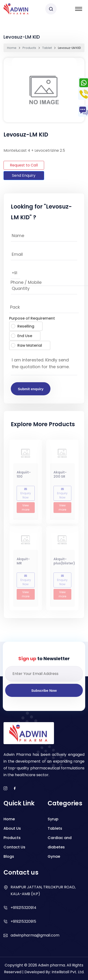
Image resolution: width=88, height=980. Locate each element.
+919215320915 (23, 921)
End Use (22, 336)
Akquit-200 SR (60, 476)
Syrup (53, 819)
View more (26, 509)
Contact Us (14, 847)
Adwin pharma (52, 965)
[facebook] (15, 789)
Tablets (55, 828)
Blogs (9, 856)
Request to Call (24, 165)
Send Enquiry (24, 175)
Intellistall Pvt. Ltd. (68, 972)
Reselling (23, 326)
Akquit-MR (23, 562)
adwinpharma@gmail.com (35, 935)
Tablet (47, 48)
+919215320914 (23, 908)
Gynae (54, 856)
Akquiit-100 (24, 476)
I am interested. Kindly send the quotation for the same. (44, 365)
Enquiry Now (26, 495)
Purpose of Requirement (32, 318)
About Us (12, 828)
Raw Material (27, 345)
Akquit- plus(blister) (64, 562)
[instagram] (5, 789)
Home (12, 48)
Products (29, 48)
